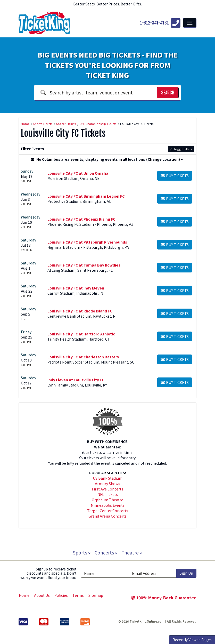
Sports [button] (81, 553)
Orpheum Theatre (107, 500)
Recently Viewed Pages (192, 640)
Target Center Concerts (108, 511)
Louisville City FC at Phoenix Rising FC (81, 219)
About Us (42, 595)
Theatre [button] (132, 553)
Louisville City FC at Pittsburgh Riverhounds (87, 242)
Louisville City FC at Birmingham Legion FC (86, 196)
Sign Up (186, 573)
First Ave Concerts (107, 489)
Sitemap (96, 595)
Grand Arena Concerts (107, 516)
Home (24, 595)
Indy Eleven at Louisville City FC (76, 380)
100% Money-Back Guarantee (164, 598)
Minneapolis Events (108, 505)
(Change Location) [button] (165, 159)
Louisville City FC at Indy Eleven (76, 288)
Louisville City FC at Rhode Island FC (80, 311)
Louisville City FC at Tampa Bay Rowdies (84, 265)
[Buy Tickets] (175, 176)
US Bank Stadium (108, 478)
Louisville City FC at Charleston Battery (83, 357)
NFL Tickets (108, 494)
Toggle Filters (181, 149)
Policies (61, 595)
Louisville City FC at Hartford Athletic (81, 334)
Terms (78, 595)
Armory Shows (107, 484)
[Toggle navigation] (190, 23)
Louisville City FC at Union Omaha (78, 173)
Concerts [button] (106, 553)
